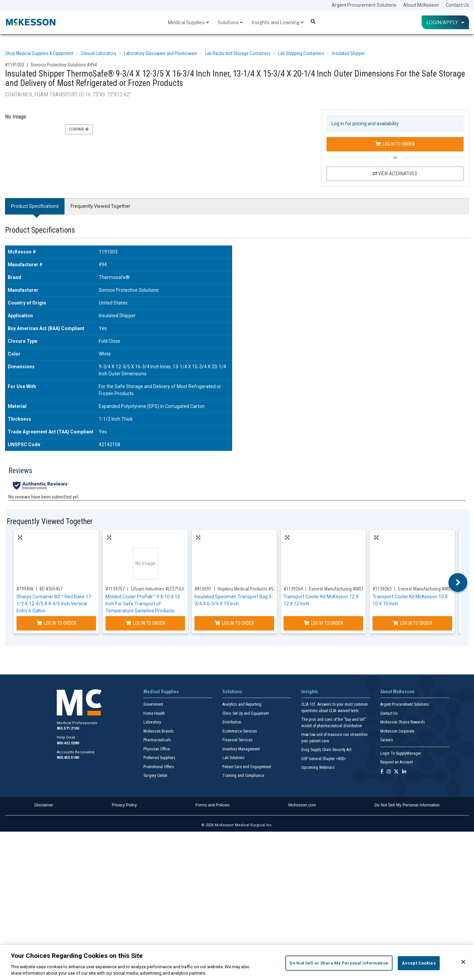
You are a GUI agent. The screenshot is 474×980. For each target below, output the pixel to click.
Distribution (232, 722)
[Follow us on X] (396, 772)
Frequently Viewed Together (100, 206)
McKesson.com (302, 805)
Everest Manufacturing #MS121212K (343, 589)
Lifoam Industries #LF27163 (157, 589)
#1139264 (293, 589)
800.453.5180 (68, 758)
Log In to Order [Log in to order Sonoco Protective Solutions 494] (395, 144)
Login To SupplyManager (401, 753)
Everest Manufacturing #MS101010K (433, 589)
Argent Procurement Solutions (364, 5)
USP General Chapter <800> (324, 759)
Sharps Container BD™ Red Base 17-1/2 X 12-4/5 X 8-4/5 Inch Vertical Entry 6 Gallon (55, 604)
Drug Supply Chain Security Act (326, 750)
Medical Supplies (188, 22)
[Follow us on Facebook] (382, 772)
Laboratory (152, 722)
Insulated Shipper (348, 53)
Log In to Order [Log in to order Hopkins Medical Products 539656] (234, 623)
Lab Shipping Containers (301, 53)
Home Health (154, 713)
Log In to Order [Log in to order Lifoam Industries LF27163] (145, 623)
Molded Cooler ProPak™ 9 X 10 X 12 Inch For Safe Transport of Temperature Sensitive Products (143, 604)
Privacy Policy (124, 805)
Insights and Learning (278, 22)
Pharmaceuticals (157, 740)
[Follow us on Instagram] (389, 772)
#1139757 (115, 589)
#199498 (25, 589)
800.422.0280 (68, 743)
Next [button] (458, 582)
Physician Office (157, 749)
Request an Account (397, 762)
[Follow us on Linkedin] (404, 772)
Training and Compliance (243, 776)
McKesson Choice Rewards (403, 722)
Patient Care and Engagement (247, 767)
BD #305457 (51, 589)
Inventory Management (241, 749)
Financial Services (238, 740)
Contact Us (457, 5)
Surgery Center (156, 776)
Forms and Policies (213, 805)
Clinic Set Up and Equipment (246, 713)
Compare (79, 129)
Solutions (230, 22)
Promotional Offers (159, 767)
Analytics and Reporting (242, 704)
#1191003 (15, 65)
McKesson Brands (159, 731)
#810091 (203, 589)
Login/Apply (445, 22)
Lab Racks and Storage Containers (238, 53)
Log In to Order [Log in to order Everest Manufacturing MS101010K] (413, 623)
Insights (310, 692)
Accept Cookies (419, 963)
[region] (237, 963)
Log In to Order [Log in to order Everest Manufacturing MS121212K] (324, 623)
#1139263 (382, 589)
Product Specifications (35, 206)
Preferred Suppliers (159, 758)
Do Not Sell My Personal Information (407, 805)
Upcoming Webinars (318, 767)
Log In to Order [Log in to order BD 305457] (56, 623)
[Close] (463, 962)
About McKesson (421, 5)
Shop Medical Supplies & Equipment (39, 53)
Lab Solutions (233, 758)
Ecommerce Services (240, 731)
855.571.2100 (68, 728)
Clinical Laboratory (99, 53)
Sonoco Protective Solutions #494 (64, 65)
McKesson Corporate (397, 731)
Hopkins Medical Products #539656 (251, 589)
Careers (387, 740)
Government (153, 704)
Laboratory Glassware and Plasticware (161, 53)
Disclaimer (44, 805)
